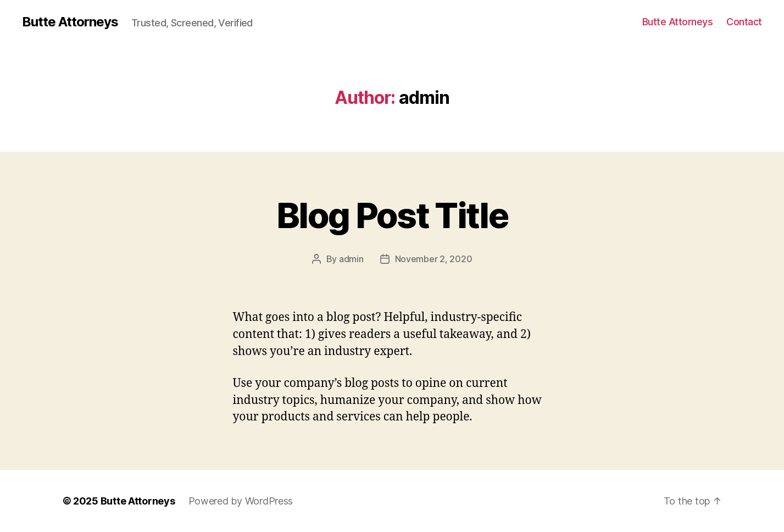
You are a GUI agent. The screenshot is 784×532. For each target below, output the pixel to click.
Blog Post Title (392, 215)
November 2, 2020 (434, 259)
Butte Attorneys (70, 22)
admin (351, 259)
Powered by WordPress (241, 501)
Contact (744, 22)
